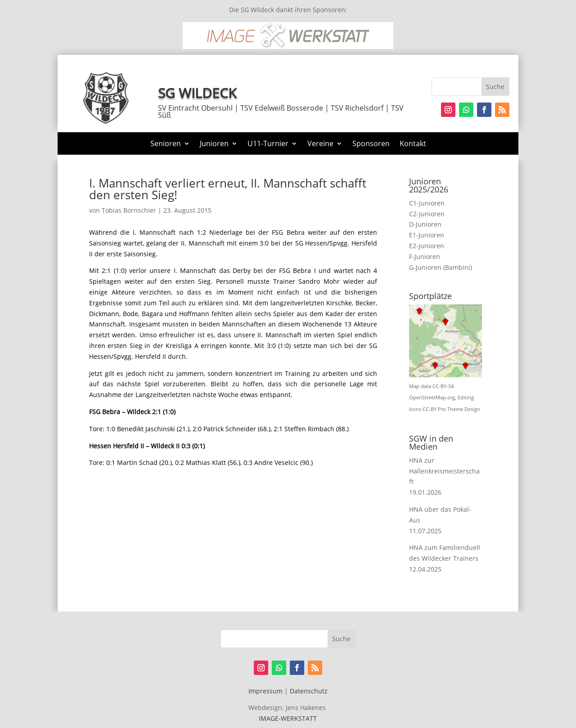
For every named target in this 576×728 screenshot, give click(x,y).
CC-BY (430, 409)
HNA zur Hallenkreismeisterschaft (444, 471)
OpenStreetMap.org (432, 397)
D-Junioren (425, 224)
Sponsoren (371, 144)
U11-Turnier (268, 144)
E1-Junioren (427, 235)
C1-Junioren (427, 203)
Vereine (320, 144)
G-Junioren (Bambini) (441, 267)
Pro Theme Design (459, 409)
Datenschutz (309, 691)
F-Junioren (425, 257)
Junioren (214, 144)
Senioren (166, 144)
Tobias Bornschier (129, 210)
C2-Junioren (427, 214)
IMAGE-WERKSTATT (288, 718)
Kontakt (413, 144)
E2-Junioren (427, 246)
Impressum (265, 691)
